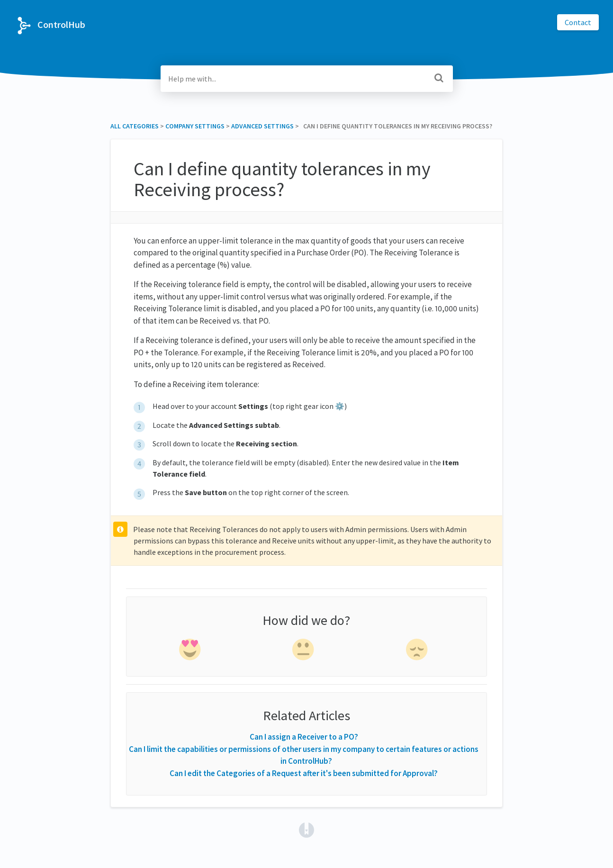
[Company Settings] (195, 126)
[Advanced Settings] (262, 126)
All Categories (135, 126)
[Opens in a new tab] (306, 829)
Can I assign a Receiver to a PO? (304, 737)
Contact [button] (578, 22)
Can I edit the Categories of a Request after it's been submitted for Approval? (304, 773)
